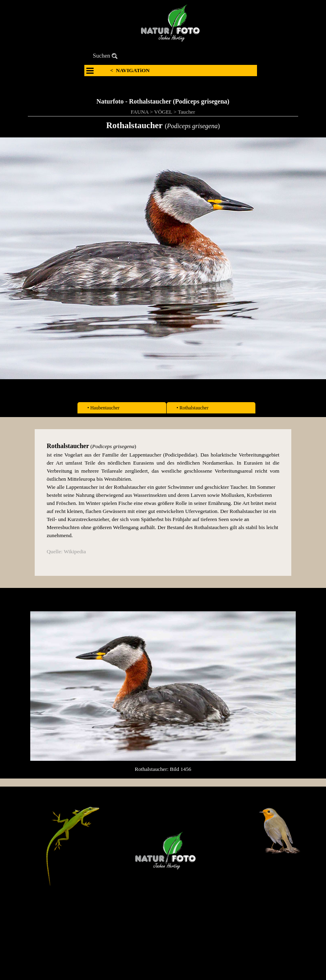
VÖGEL (163, 112)
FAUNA (140, 112)
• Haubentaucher (104, 408)
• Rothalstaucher (193, 408)
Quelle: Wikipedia (66, 551)
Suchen (101, 56)
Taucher (187, 112)
